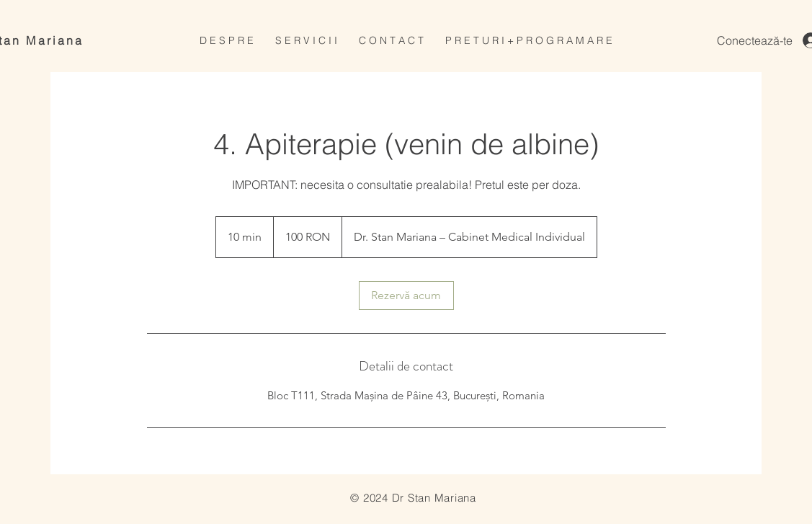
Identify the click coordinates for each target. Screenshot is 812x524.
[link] (406, 296)
